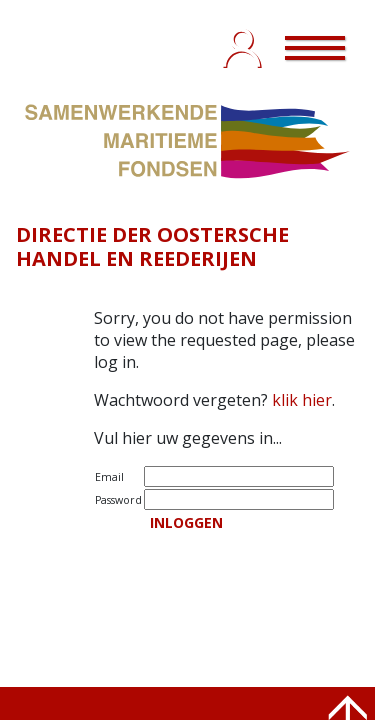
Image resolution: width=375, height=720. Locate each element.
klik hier (302, 400)
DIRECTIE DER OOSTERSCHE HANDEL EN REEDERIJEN (152, 246)
